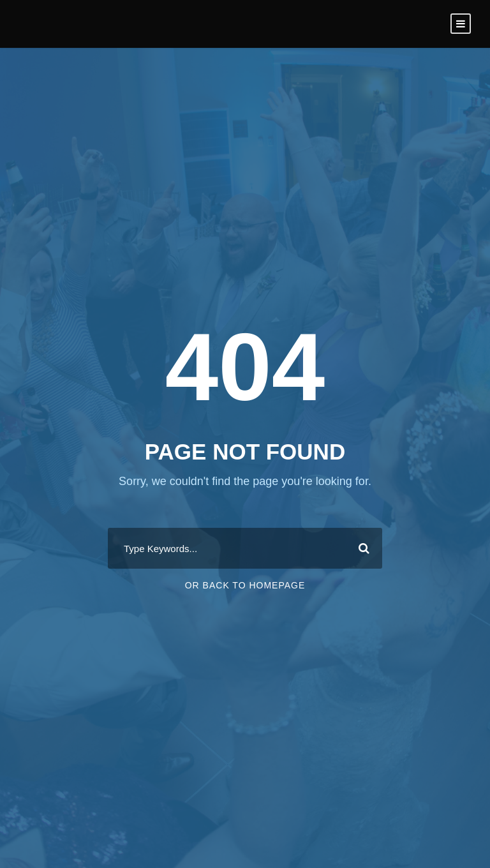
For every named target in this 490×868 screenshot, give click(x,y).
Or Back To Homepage (245, 585)
